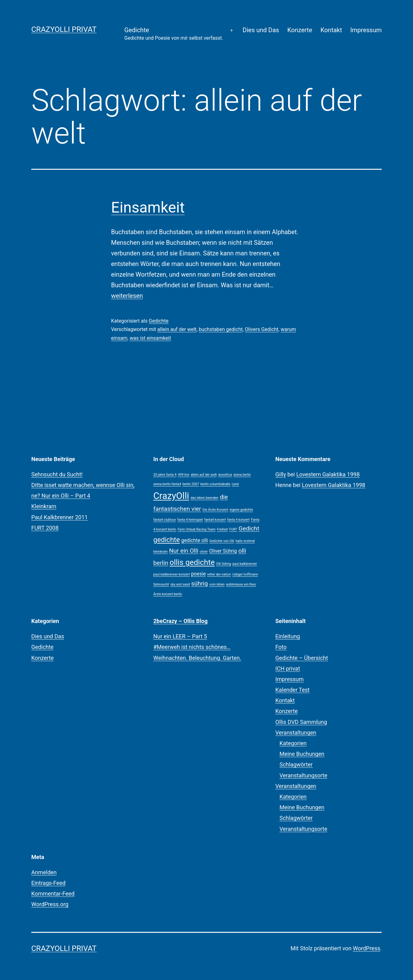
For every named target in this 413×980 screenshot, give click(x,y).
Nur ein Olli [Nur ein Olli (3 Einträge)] (184, 551)
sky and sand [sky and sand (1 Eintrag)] (180, 584)
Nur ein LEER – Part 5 (180, 636)
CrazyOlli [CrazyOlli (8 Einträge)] (171, 496)
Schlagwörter (296, 764)
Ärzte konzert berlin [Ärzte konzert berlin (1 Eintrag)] (168, 594)
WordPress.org (50, 904)
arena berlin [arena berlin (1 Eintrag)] (242, 475)
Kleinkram (44, 506)
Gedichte (174, 34)
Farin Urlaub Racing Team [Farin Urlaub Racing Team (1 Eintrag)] (197, 529)
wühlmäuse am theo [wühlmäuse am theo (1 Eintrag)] (241, 584)
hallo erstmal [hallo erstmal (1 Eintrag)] (245, 541)
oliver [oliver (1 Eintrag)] (204, 552)
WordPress (367, 948)
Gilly (281, 474)
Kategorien (293, 743)
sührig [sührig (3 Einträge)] (199, 583)
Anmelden (44, 872)
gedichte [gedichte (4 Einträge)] (167, 540)
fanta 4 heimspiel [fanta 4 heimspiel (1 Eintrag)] (190, 520)
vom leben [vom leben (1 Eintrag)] (217, 584)
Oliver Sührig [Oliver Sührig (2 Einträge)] (223, 551)
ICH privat (288, 668)
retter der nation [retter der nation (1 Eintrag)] (219, 574)
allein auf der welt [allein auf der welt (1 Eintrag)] (204, 475)
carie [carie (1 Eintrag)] (235, 484)
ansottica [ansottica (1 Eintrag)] (225, 475)
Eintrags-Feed (48, 883)
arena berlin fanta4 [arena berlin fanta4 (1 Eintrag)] (167, 484)
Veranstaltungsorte (303, 775)
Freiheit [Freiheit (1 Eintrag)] (222, 529)
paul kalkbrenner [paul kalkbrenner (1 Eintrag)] (245, 564)
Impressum (366, 30)
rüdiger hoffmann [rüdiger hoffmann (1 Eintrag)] (245, 574)
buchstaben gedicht (221, 329)
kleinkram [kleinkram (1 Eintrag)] (161, 552)
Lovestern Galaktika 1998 (328, 474)
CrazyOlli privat (64, 29)
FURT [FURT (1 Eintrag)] (233, 529)
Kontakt (331, 30)
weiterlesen (127, 296)
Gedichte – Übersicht (302, 658)
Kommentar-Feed (53, 894)
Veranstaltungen (296, 733)
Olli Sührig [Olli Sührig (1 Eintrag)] (224, 564)
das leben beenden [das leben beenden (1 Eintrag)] (204, 498)
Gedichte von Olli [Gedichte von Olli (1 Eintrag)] (222, 541)
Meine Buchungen (302, 754)
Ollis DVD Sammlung (301, 722)
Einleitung (288, 636)
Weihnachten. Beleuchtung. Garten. (197, 658)
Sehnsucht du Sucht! (57, 474)
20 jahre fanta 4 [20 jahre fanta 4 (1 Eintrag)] (165, 475)
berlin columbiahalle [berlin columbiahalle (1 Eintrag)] (215, 484)
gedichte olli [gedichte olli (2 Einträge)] (194, 540)
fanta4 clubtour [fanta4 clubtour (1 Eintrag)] (165, 520)
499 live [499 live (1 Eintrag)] (184, 475)
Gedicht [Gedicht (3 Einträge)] (249, 528)
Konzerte (300, 30)
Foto (281, 647)
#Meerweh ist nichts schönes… (192, 647)
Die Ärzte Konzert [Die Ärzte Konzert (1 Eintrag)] (215, 510)
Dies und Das (261, 30)
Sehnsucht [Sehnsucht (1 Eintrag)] (161, 584)
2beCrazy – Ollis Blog (181, 621)
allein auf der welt (177, 329)
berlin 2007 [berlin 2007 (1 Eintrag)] (191, 484)
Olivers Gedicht (262, 329)
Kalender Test (292, 690)
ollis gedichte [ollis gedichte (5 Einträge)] (192, 562)
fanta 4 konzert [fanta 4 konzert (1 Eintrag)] (238, 520)
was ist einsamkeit (150, 338)
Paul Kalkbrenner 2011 (59, 517)
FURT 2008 (45, 528)
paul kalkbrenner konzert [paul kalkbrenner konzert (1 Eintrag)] (171, 574)
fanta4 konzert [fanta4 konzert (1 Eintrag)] (215, 520)
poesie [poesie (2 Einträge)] (199, 574)
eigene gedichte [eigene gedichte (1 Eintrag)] (241, 510)
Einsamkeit (148, 207)
